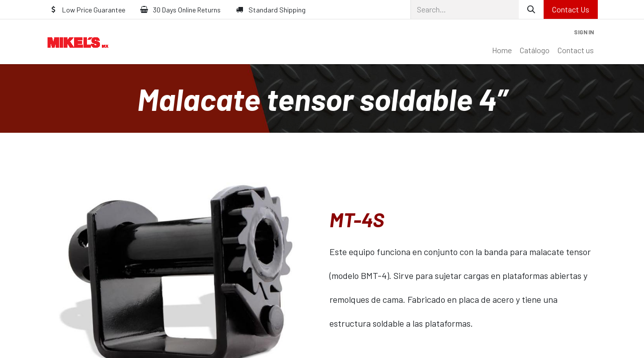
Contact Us (571, 9)
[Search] (531, 9)
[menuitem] (502, 50)
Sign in (584, 32)
